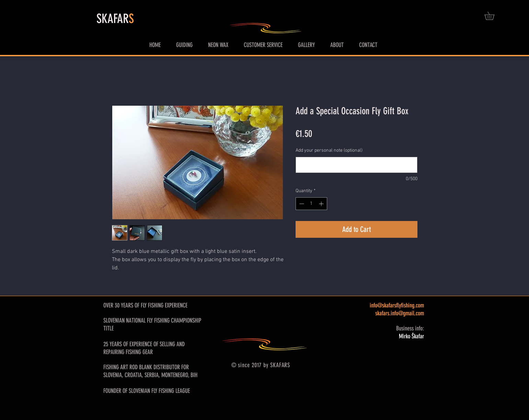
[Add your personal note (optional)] (356, 165)
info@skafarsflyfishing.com (397, 305)
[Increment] (322, 204)
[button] (493, 16)
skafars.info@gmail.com (400, 313)
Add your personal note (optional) (329, 150)
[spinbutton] (311, 204)
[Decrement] (301, 204)
